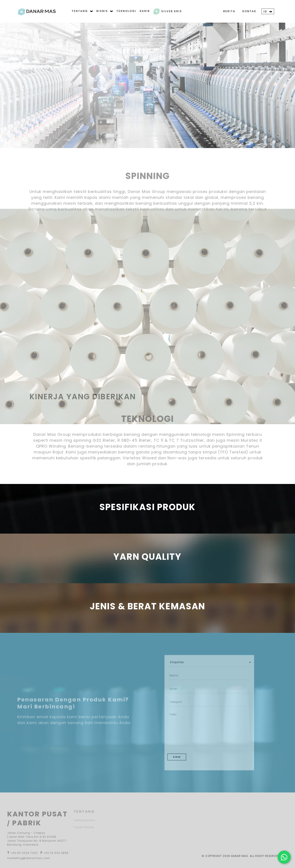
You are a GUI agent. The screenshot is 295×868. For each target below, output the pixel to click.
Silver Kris (172, 11)
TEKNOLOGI (126, 11)
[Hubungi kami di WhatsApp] (284, 857)
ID (268, 11)
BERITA (229, 11)
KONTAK (249, 11)
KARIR (145, 11)
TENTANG (82, 11)
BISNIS (105, 11)
